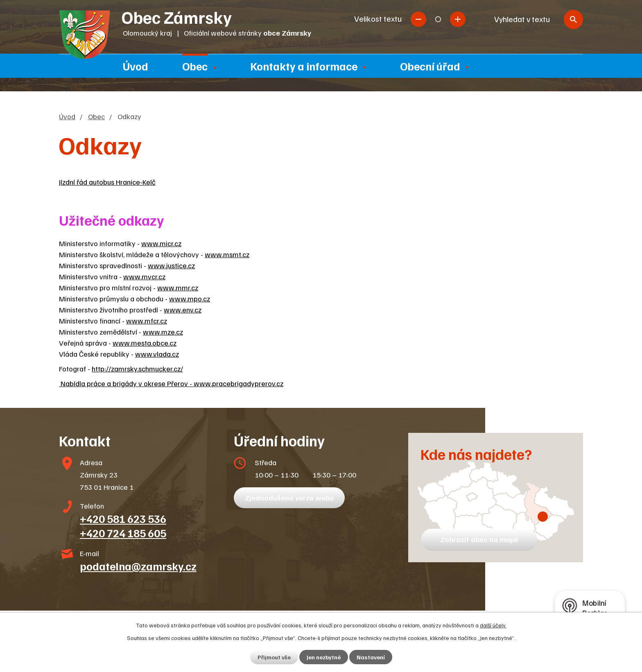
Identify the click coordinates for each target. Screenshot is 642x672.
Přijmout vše (274, 657)
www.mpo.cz (190, 299)
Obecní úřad (430, 66)
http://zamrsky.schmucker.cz (136, 369)
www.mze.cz (163, 332)
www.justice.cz (171, 265)
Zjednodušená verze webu (289, 498)
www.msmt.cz (227, 254)
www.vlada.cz (157, 354)
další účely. (493, 625)
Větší (458, 19)
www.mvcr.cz (144, 276)
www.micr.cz (161, 243)
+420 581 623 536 (123, 518)
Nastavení (371, 657)
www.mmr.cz (178, 287)
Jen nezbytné (324, 657)
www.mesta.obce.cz (145, 343)
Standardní (438, 19)
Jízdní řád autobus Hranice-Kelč (107, 182)
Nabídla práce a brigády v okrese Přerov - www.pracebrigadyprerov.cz (171, 383)
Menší (418, 19)
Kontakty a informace (304, 66)
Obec (195, 66)
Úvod (136, 66)
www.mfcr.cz (147, 321)
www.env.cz (183, 310)
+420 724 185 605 (123, 533)
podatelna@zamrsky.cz (138, 566)
